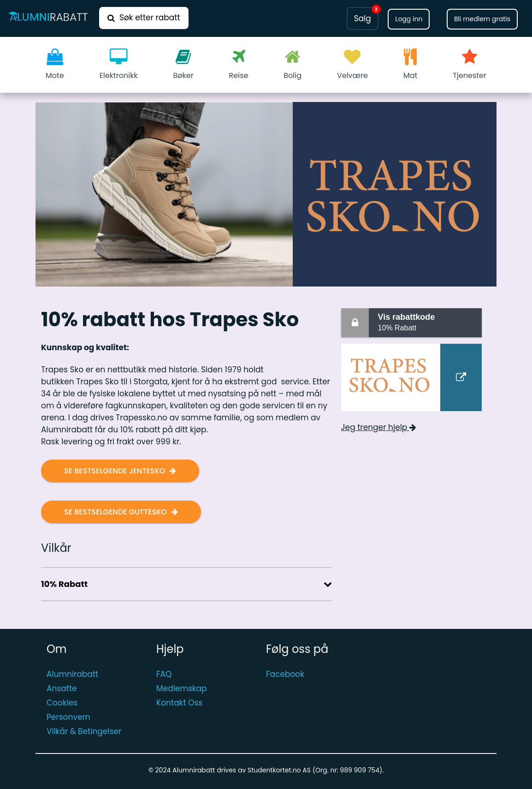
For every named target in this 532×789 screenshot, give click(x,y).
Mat (410, 65)
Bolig (293, 65)
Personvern (68, 717)
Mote (55, 65)
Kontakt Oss (179, 703)
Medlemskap (182, 688)
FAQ (164, 674)
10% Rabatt (428, 322)
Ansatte (62, 688)
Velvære (352, 65)
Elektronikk (119, 65)
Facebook (285, 674)
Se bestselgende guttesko (115, 512)
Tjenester (470, 65)
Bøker (183, 65)
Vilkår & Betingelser (84, 731)
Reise (239, 65)
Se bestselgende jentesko (115, 471)
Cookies (62, 703)
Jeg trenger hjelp (379, 427)
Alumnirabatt (72, 674)
